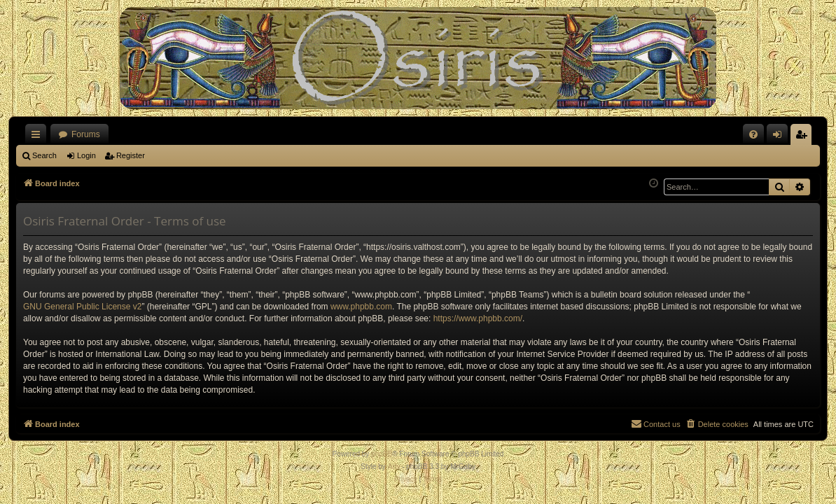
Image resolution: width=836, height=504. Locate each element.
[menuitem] (753, 134)
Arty (394, 467)
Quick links (39, 137)
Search (44, 155)
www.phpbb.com (361, 307)
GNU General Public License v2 (82, 307)
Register (131, 155)
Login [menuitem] (780, 137)
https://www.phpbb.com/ (478, 318)
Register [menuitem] (804, 137)
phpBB (382, 454)
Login (86, 155)
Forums (86, 134)
